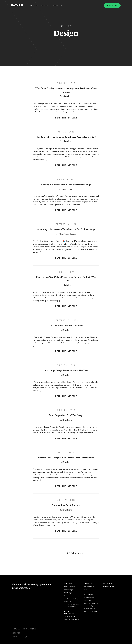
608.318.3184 (16, 633)
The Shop (108, 584)
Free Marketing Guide (71, 619)
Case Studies (57, 6)
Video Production (70, 587)
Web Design (68, 593)
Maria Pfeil (67, 96)
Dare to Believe (89, 597)
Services (34, 6)
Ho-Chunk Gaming (90, 611)
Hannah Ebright (67, 189)
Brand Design (68, 590)
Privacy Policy (26, 637)
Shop (85, 590)
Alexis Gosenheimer (67, 234)
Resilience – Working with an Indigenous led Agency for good (91, 606)
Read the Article (66, 118)
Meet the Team (89, 587)
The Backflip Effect (70, 616)
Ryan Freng (67, 330)
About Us (45, 6)
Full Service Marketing (71, 596)
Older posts (75, 553)
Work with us (112, 5)
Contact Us (109, 586)
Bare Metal (87, 601)
